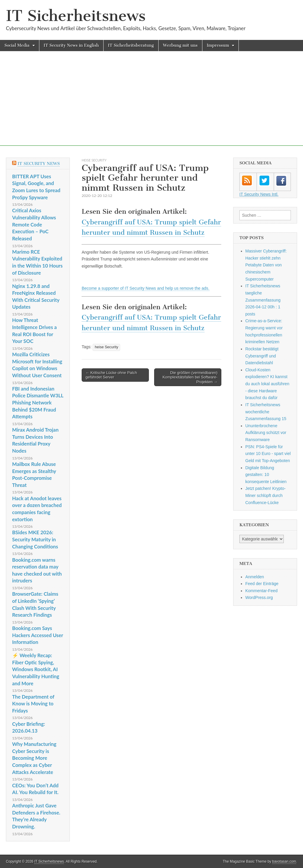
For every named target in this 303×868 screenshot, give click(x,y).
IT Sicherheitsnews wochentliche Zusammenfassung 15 (266, 412)
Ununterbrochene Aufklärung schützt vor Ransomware (266, 433)
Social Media (17, 45)
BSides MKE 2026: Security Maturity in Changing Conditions (35, 539)
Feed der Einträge (262, 584)
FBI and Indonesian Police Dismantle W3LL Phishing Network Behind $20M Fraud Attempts (38, 403)
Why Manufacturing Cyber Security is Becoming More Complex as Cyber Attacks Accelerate (34, 758)
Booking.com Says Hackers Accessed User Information (38, 635)
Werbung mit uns (180, 45)
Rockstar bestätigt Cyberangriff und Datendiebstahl (262, 356)
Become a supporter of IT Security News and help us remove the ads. (146, 288)
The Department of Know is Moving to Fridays (33, 704)
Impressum (218, 45)
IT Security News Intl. (259, 194)
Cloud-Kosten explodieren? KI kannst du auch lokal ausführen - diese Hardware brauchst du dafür (267, 384)
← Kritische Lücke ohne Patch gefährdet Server (111, 375)
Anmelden (255, 577)
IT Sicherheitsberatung (131, 45)
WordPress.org (259, 597)
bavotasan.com (284, 861)
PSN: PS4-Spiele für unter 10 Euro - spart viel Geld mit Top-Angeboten (268, 454)
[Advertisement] (151, 104)
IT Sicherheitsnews (76, 16)
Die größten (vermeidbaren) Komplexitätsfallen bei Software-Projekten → (190, 377)
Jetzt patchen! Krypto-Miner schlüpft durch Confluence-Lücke (265, 495)
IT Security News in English (71, 45)
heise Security (94, 160)
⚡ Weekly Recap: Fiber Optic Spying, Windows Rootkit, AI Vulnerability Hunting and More (36, 669)
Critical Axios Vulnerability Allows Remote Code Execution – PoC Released (34, 224)
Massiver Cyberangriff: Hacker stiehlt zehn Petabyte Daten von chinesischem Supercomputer (266, 265)
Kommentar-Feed (261, 591)
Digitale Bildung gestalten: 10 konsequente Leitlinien (266, 475)
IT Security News (39, 164)
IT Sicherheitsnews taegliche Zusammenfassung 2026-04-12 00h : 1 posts (263, 300)
